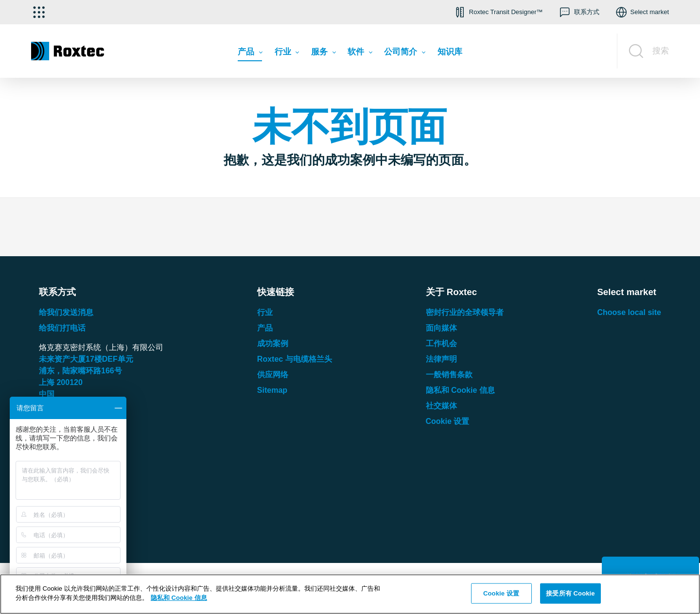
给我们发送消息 (66, 312)
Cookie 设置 (448, 421)
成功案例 (273, 343)
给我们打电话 (62, 328)
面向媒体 (441, 328)
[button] (498, 12)
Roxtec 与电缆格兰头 (295, 359)
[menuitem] (250, 54)
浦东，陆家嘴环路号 (80, 371)
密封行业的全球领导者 (465, 312)
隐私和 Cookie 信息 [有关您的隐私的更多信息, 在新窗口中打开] (179, 598)
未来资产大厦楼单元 (86, 359)
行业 (265, 312)
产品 (265, 328)
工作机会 (441, 343)
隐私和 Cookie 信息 (460, 390)
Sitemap (272, 390)
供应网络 (273, 375)
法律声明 (441, 359)
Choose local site (629, 312)
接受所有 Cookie (570, 593)
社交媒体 (441, 406)
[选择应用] (39, 12)
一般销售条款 (449, 375)
